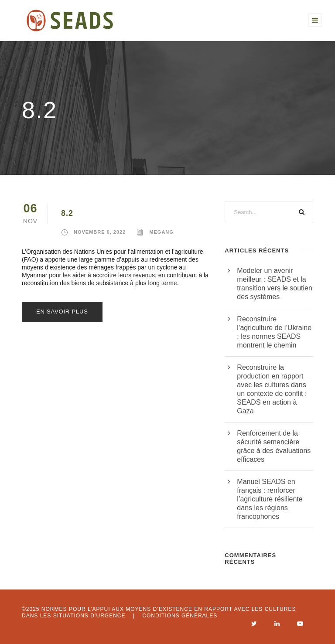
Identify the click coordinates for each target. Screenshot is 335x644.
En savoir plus (62, 312)
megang (161, 232)
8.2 (67, 213)
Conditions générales (180, 616)
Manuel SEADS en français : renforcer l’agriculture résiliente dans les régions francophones (270, 499)
